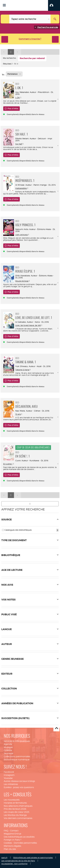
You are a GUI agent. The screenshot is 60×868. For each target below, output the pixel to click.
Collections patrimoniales (17, 756)
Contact (14, 831)
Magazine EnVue (12, 834)
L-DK (18, 98)
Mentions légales (12, 846)
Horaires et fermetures (15, 803)
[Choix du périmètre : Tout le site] (5, 19)
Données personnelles (25, 843)
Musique (8, 747)
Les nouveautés (12, 800)
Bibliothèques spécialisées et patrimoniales (33, 858)
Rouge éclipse (22, 281)
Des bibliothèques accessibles (19, 837)
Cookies (8, 843)
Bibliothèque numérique (17, 760)
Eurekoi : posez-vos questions (19, 787)
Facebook (9, 772)
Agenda (8, 744)
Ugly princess (22, 235)
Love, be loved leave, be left (28, 325)
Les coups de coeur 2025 (16, 812)
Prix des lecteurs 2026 (15, 809)
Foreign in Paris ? (13, 840)
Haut (56, 728)
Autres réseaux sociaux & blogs (19, 781)
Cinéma (8, 750)
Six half (19, 144)
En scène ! (8, 464)
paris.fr (4, 858)
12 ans (18, 414)
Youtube (8, 778)
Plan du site (10, 849)
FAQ (6, 831)
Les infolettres (11, 784)
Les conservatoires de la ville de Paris (18, 861)
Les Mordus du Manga (15, 815)
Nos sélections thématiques (18, 806)
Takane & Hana (22, 370)
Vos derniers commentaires (18, 818)
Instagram (9, 775)
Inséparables (21, 188)
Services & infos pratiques (17, 741)
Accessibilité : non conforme (14, 864)
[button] (54, 5)
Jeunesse (8, 753)
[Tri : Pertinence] (14, 74)
